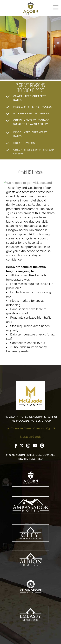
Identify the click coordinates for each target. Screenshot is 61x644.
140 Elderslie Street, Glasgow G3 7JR (31, 428)
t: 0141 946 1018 (30, 437)
